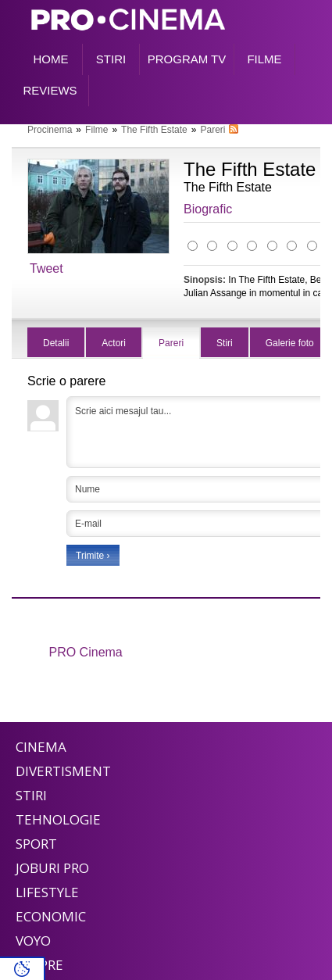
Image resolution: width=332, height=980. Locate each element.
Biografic (208, 209)
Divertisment (63, 771)
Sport (36, 844)
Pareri (212, 130)
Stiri (225, 343)
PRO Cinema (86, 652)
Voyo (33, 941)
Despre (39, 965)
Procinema (50, 130)
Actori (114, 343)
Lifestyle (47, 892)
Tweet (46, 268)
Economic (51, 916)
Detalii (56, 343)
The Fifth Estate (154, 130)
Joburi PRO (52, 868)
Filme (96, 130)
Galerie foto (290, 343)
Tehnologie (58, 819)
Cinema (41, 747)
